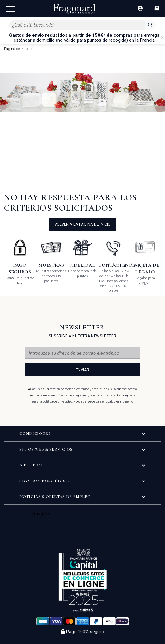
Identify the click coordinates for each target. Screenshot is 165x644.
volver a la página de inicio (82, 224)
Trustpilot (41, 514)
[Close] (162, 38)
